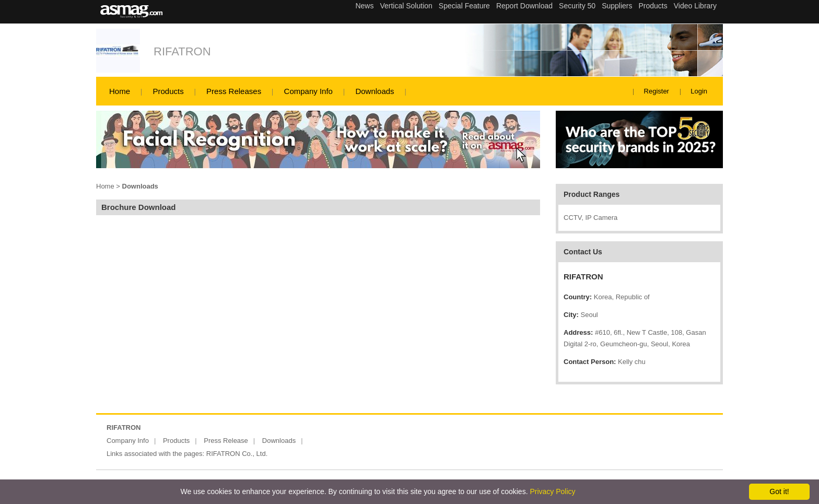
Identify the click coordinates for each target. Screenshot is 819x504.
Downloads (375, 91)
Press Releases (234, 91)
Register (657, 91)
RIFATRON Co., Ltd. (237, 454)
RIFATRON (182, 51)
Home (120, 91)
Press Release (226, 441)
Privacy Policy (552, 491)
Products (168, 91)
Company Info (308, 91)
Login (699, 91)
